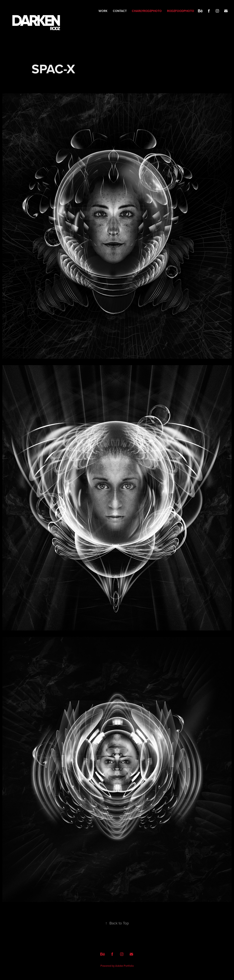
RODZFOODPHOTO (181, 11)
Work (103, 11)
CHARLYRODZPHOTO (147, 11)
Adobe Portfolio (124, 966)
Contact (120, 11)
